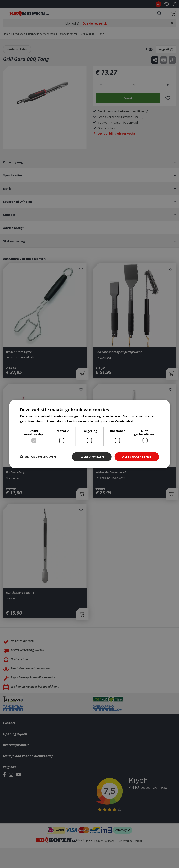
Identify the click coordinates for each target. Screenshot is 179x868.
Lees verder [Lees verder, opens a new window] (143, 421)
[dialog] (89, 434)
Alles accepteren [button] (137, 457)
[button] (38, 457)
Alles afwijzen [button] (92, 457)
